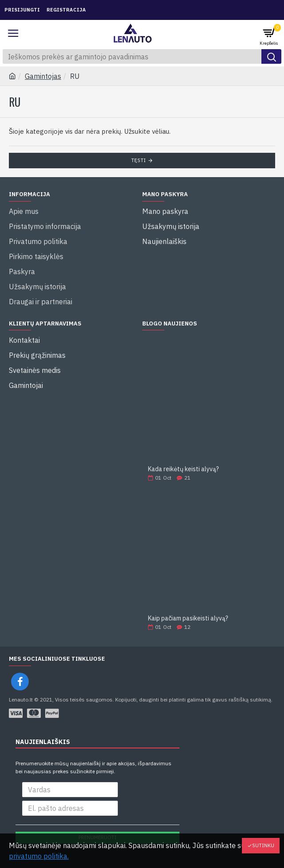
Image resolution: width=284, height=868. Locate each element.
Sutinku (263, 845)
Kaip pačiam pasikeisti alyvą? (188, 618)
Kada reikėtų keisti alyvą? (183, 469)
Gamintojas (43, 76)
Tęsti (138, 160)
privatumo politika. (39, 856)
